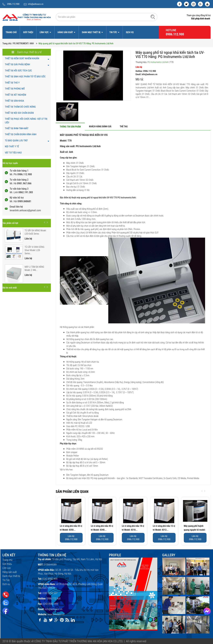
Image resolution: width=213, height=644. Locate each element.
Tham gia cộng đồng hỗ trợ (199, 15)
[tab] (70, 127)
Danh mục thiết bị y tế (27, 52)
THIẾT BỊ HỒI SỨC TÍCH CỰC (18, 71)
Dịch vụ (130, 32)
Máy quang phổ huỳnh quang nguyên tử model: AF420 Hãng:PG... (195, 530)
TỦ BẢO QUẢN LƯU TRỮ (16, 141)
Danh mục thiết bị (91, 32)
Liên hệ (139, 67)
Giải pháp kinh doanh (200, 19)
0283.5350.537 (50, 593)
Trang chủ (11, 32)
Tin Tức (113, 32)
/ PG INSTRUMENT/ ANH (23, 43)
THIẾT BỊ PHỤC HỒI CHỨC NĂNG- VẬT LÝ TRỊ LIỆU (26, 121)
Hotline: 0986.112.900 (146, 71)
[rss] (67, 620)
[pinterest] (62, 620)
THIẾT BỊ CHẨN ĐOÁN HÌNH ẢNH (21, 134)
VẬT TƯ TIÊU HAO (13, 153)
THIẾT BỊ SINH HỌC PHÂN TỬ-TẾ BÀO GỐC (25, 77)
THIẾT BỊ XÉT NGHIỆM (15, 95)
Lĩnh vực (44, 32)
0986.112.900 (13, 4)
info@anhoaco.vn (36, 4)
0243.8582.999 (50, 579)
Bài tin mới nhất (10, 288)
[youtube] (207, 4)
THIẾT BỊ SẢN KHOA (14, 101)
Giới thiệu (28, 32)
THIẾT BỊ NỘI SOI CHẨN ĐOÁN (19, 113)
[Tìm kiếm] (153, 17)
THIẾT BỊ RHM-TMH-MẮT (17, 128)
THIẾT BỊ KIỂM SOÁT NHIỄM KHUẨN (22, 58)
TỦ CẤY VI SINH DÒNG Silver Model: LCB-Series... (35, 250)
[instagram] (193, 4)
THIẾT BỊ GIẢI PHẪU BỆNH (17, 64)
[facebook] (179, 4)
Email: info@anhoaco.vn (146, 74)
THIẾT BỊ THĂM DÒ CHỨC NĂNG (20, 107)
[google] (200, 4)
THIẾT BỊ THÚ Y (12, 83)
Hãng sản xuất (66, 32)
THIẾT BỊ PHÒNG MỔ (15, 89)
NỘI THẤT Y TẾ (12, 147)
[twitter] (186, 4)
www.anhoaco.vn (56, 614)
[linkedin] (73, 620)
